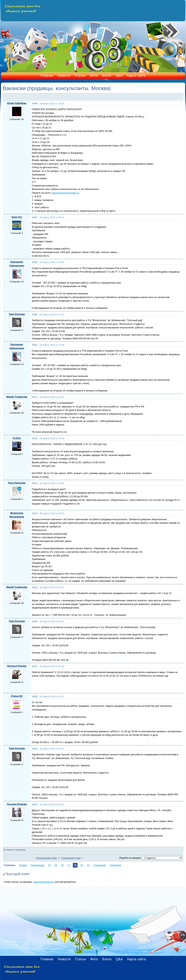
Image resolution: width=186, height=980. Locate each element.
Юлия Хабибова (17, 103)
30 (88, 865)
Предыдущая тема (46, 858)
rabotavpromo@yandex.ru (65, 193)
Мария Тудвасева (17, 397)
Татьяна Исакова (17, 804)
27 (69, 865)
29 (82, 865)
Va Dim (17, 438)
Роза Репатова (17, 483)
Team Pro (17, 217)
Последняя (115, 865)
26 (62, 865)
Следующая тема (71, 858)
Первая (23, 865)
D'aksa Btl (17, 696)
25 (56, 865)
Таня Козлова (17, 314)
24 (49, 865)
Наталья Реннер (17, 666)
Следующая (100, 865)
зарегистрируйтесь (44, 882)
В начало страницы (15, 850)
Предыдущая (37, 865)
